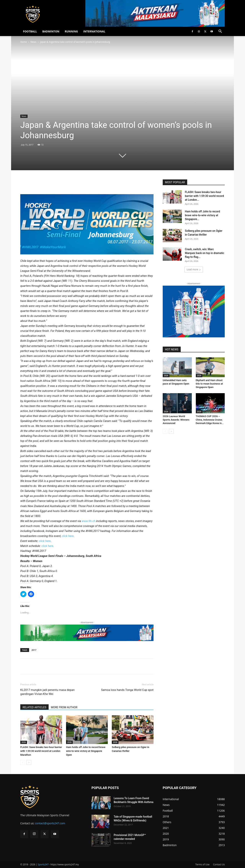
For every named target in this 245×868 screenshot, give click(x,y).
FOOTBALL (30, 31)
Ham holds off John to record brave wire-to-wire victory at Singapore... (202, 215)
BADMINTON (51, 31)
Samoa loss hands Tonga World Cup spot (127, 690)
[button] (220, 32)
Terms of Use (202, 864)
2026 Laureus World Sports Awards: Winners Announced (176, 420)
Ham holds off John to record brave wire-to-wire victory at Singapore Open (86, 751)
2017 (34, 650)
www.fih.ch (89, 521)
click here (68, 536)
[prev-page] (23, 762)
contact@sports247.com (50, 823)
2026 (24, 742)
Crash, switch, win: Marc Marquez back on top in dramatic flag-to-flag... (205, 253)
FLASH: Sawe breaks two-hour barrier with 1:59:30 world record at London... (204, 196)
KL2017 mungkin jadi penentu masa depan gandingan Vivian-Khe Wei (47, 692)
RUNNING (71, 31)
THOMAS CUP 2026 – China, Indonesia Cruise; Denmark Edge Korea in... (210, 420)
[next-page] (29, 762)
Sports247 (43, 864)
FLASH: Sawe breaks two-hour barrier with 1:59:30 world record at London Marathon (41, 751)
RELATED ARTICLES (34, 707)
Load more (194, 269)
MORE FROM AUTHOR (64, 707)
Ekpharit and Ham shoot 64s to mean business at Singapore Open (209, 384)
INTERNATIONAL (94, 31)
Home (24, 42)
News (33, 42)
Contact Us (219, 864)
